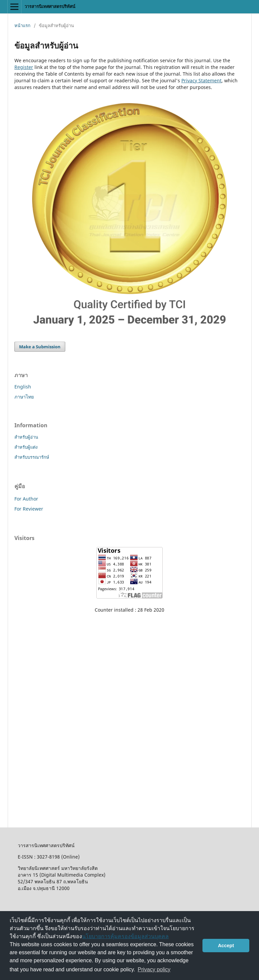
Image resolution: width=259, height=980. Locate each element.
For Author (26, 499)
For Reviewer (29, 509)
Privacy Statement (201, 80)
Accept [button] (226, 946)
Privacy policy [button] (154, 969)
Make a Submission (40, 347)
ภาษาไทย (24, 397)
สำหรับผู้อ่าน (26, 437)
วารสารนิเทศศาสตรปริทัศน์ (50, 6)
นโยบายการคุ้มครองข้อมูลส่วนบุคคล (125, 936)
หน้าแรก (22, 25)
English (23, 387)
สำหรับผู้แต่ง (26, 447)
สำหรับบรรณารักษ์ (32, 457)
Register (24, 67)
